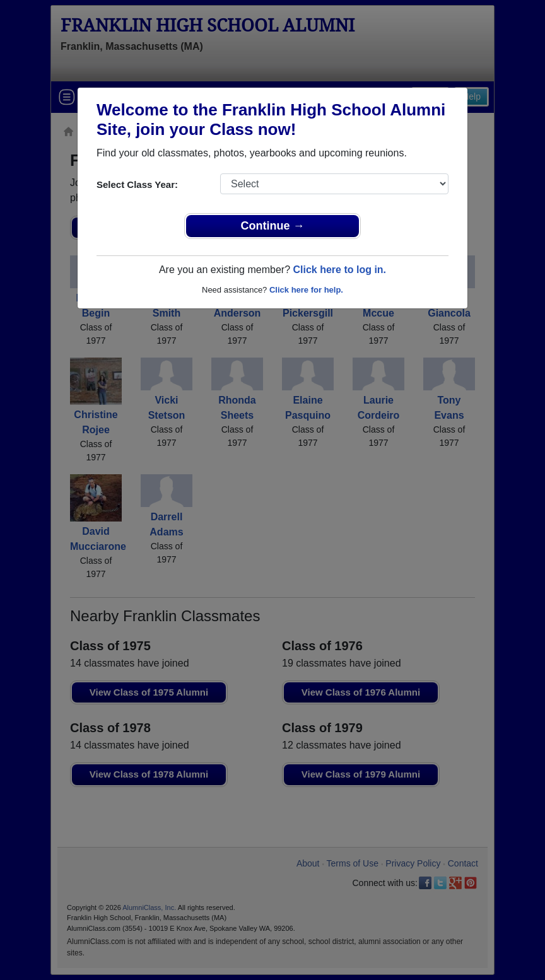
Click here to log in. (339, 270)
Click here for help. (306, 290)
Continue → (273, 226)
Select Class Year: (137, 184)
